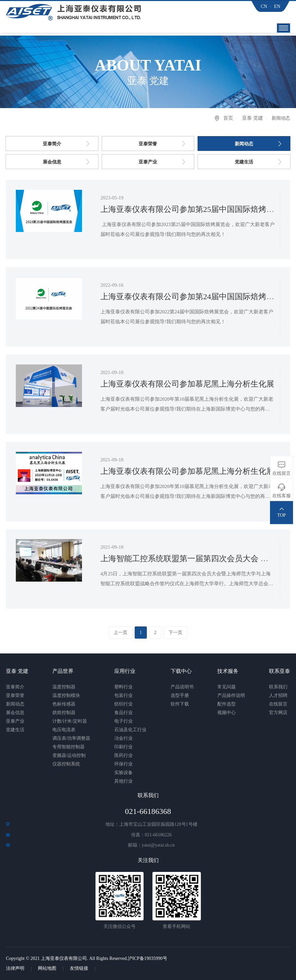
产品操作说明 (231, 695)
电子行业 (123, 721)
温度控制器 (64, 687)
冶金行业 (123, 738)
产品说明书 (182, 687)
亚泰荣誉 (148, 144)
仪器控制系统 (66, 764)
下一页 (176, 633)
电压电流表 (64, 730)
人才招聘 (278, 695)
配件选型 (227, 704)
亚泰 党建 (253, 118)
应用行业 (125, 671)
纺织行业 (123, 704)
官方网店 (278, 713)
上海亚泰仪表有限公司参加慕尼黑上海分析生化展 (187, 384)
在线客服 (282, 496)
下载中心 (181, 671)
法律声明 (15, 968)
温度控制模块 (66, 695)
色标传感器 (64, 704)
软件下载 (180, 704)
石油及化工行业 (130, 730)
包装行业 (123, 695)
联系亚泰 (280, 671)
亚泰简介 (52, 144)
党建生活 (244, 162)
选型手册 (180, 695)
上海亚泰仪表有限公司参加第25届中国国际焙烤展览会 (195, 209)
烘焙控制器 (64, 713)
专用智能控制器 (68, 747)
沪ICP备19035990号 (148, 958)
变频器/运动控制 (69, 755)
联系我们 (278, 687)
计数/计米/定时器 (70, 721)
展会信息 (52, 162)
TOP (282, 515)
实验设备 (123, 773)
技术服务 (228, 671)
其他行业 (123, 781)
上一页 (120, 633)
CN (264, 6)
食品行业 (123, 713)
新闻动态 (244, 144)
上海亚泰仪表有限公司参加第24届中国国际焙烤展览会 (195, 297)
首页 (228, 118)
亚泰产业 (148, 162)
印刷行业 (123, 747)
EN (277, 6)
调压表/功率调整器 (71, 738)
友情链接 (79, 968)
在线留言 (278, 704)
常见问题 (227, 687)
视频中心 (227, 713)
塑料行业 (123, 687)
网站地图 (47, 968)
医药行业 (123, 755)
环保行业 (123, 764)
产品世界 (63, 671)
